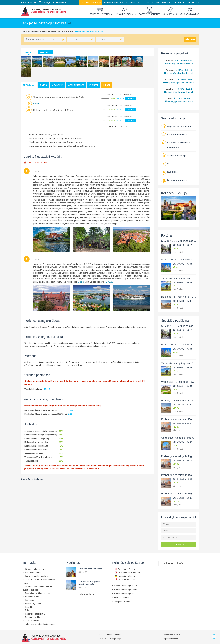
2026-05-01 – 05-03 (182, 264)
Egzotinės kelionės (150, 11)
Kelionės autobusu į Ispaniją (125, 590)
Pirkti (107, 85)
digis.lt (177, 635)
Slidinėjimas (170, 11)
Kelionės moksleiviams (90, 569)
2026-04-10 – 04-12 (182, 245)
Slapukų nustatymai (171, 639)
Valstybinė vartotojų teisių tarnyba (40, 624)
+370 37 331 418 (29, 2)
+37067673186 (184, 79)
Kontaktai (166, 2)
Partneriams (180, 2)
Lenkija (37, 103)
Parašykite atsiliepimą (35, 614)
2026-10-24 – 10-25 (182, 498)
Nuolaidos (172, 172)
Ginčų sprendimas (33, 621)
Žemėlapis (45, 52)
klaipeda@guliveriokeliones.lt (179, 83)
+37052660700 (183, 60)
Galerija (29, 52)
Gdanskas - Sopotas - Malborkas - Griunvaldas (189, 438)
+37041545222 (183, 89)
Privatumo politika (33, 617)
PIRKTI (131, 98)
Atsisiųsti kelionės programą (37, 162)
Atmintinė (57, 85)
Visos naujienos (87, 594)
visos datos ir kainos (119, 127)
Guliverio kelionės (31, 31)
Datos (43, 85)
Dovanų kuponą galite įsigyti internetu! (90, 583)
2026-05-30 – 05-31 (182, 301)
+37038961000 (182, 99)
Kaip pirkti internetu (178, 135)
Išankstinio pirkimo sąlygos (37, 576)
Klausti (94, 85)
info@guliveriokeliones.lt (52, 2)
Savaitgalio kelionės (121, 598)
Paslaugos (152, 2)
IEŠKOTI (190, 39)
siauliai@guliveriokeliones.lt (179, 92)
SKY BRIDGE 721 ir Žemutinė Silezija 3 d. (186, 241)
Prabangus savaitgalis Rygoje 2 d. (181, 419)
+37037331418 (183, 70)
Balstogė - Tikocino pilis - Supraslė (182, 297)
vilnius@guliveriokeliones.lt (179, 64)
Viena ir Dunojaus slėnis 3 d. (178, 259)
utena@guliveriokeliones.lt (179, 102)
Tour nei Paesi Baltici (126, 579)
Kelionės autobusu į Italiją (124, 594)
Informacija (111, 2)
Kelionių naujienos (91, 2)
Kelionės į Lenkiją (174, 193)
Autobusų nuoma (33, 597)
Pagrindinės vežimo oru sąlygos (39, 593)
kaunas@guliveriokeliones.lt (179, 73)
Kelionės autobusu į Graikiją (125, 586)
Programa (29, 85)
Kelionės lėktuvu (125, 11)
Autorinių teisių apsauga (110, 639)
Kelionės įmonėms (190, 11)
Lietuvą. (109, 282)
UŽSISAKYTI (179, 544)
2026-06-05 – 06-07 (182, 442)
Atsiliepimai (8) (76, 85)
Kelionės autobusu (100, 11)
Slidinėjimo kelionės (121, 602)
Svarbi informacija (177, 156)
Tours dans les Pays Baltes (128, 573)
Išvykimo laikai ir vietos (132, 2)
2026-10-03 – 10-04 (182, 479)
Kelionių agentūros (177, 180)
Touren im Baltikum (125, 576)
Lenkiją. (81, 282)
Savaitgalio (68, 31)
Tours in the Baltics (125, 569)
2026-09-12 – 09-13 (182, 461)
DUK (170, 164)
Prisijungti (194, 2)
